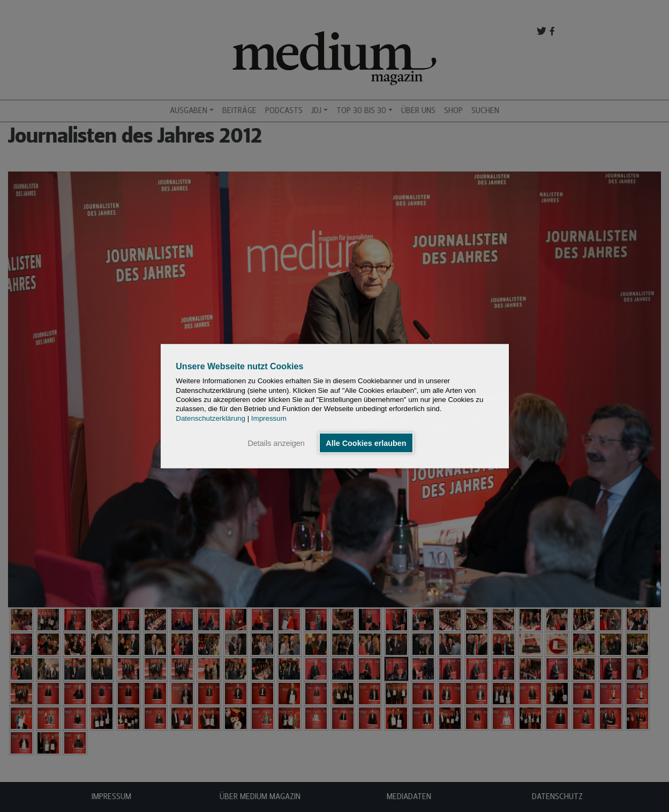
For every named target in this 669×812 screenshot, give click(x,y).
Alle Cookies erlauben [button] (366, 443)
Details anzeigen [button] (276, 443)
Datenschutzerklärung (211, 418)
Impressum (269, 418)
